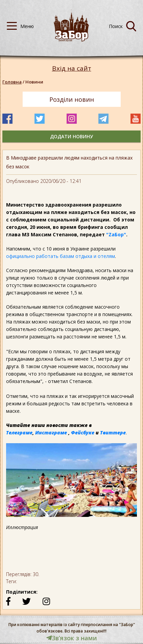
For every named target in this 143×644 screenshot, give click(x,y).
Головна (12, 82)
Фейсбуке (83, 433)
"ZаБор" (116, 234)
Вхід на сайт (72, 68)
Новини (34, 82)
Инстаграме (51, 433)
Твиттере (113, 433)
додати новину (71, 136)
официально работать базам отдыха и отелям (61, 256)
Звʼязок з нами (72, 638)
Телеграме (19, 433)
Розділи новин (72, 99)
